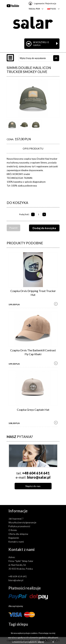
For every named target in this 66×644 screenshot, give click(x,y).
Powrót (13, 228)
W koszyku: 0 (45, 44)
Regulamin (14, 538)
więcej (41, 642)
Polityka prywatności (19, 526)
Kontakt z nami (16, 542)
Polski (52, 9)
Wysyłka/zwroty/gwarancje (22, 522)
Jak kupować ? (16, 519)
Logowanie (39, 3)
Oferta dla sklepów (18, 534)
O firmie (13, 530)
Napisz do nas (33, 486)
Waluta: (34, 9)
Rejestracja (51, 3)
